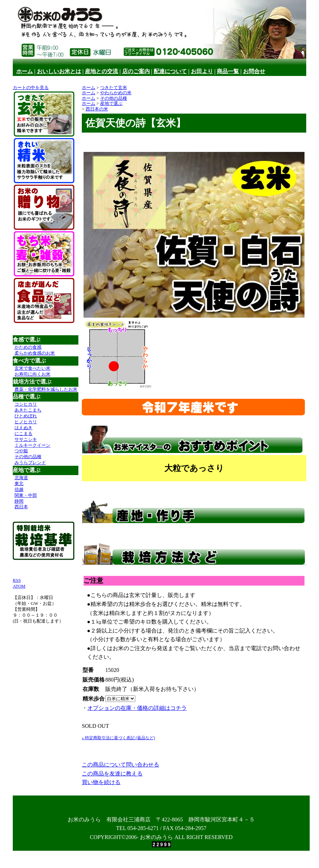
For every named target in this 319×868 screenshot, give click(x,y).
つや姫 (21, 451)
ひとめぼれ (26, 416)
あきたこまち (28, 410)
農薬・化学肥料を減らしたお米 (46, 389)
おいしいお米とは (59, 71)
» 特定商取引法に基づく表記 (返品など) (118, 738)
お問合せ (254, 71)
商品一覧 (228, 71)
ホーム (25, 71)
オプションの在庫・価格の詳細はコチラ (137, 708)
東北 (19, 484)
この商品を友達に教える (112, 774)
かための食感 (28, 347)
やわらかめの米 (116, 93)
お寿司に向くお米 (32, 374)
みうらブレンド (30, 462)
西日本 (21, 507)
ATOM (19, 586)
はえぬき (23, 428)
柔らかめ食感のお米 (35, 353)
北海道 (21, 478)
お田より (202, 71)
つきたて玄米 (114, 88)
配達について (170, 71)
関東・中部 (26, 495)
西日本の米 (97, 109)
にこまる (23, 433)
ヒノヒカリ (26, 422)
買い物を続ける (101, 782)
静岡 (19, 501)
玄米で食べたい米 (32, 368)
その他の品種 (28, 457)
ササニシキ (26, 439)
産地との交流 (101, 71)
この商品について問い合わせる (120, 765)
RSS (17, 580)
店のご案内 (136, 71)
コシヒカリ (26, 404)
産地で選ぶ (111, 103)
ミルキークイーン (32, 445)
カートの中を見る (31, 88)
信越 (19, 489)
